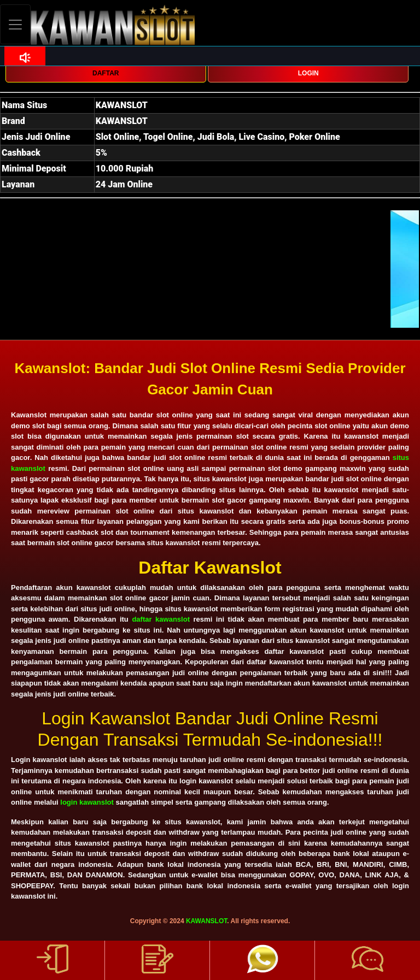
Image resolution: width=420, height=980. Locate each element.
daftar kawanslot (161, 619)
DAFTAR (106, 73)
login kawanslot (87, 802)
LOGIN (308, 73)
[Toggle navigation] (15, 24)
